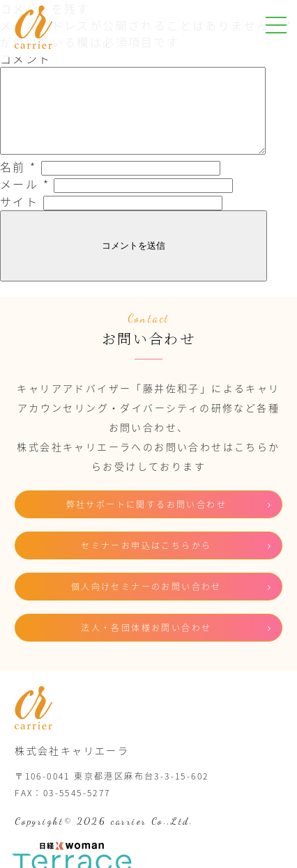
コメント (26, 59)
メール (25, 201)
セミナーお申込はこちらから (146, 562)
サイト (19, 218)
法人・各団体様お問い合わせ (146, 644)
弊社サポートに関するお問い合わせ (146, 521)
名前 (18, 183)
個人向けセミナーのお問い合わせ (146, 603)
